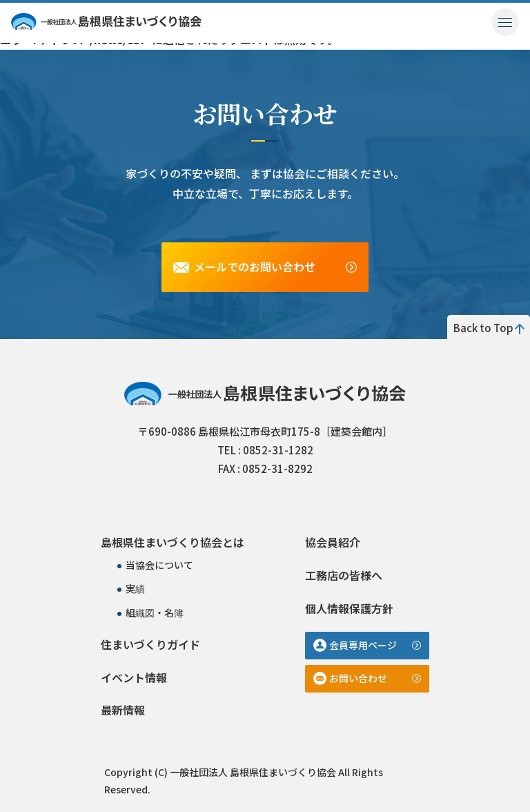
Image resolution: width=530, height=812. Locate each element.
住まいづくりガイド (150, 644)
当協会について (159, 565)
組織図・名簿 (155, 612)
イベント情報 (134, 677)
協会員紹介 (333, 542)
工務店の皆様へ (344, 575)
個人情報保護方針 (349, 608)
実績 (135, 588)
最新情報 (123, 710)
